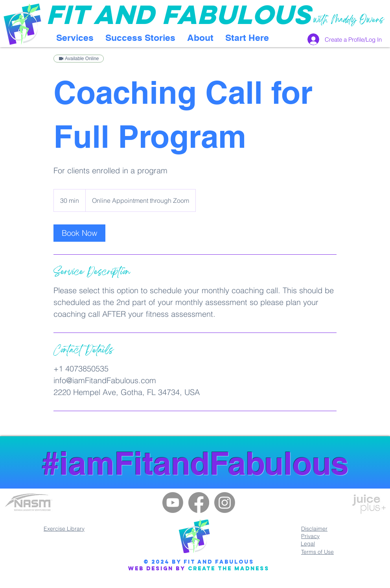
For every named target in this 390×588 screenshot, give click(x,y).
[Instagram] (225, 503)
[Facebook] (199, 503)
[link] (79, 233)
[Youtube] (173, 503)
